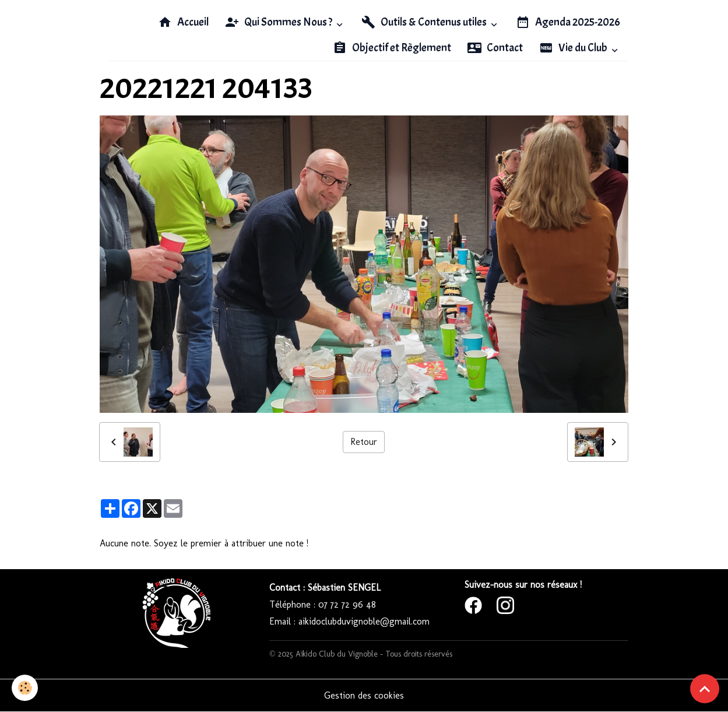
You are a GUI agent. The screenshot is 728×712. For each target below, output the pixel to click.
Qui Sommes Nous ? (279, 22)
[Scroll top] (705, 689)
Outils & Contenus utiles (425, 22)
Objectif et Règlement (392, 48)
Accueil (183, 22)
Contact (495, 48)
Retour (364, 442)
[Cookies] (25, 688)
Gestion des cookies (364, 695)
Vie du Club (574, 48)
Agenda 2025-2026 (568, 22)
